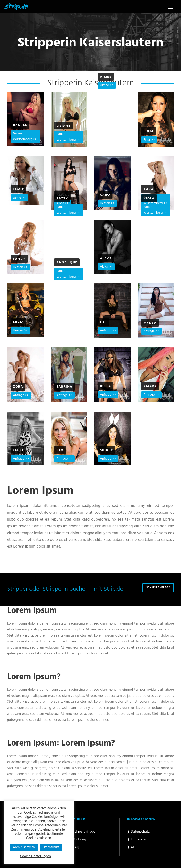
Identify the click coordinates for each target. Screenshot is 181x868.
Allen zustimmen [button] (24, 847)
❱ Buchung (77, 840)
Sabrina (65, 387)
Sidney (107, 450)
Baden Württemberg (23, 136)
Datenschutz (51, 847)
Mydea (150, 323)
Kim (60, 450)
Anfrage (106, 331)
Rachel (20, 125)
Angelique (67, 263)
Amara (150, 386)
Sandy (19, 259)
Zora (18, 387)
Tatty (62, 199)
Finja (149, 131)
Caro (105, 195)
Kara (149, 189)
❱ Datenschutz (138, 832)
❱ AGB (132, 847)
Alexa (106, 259)
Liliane (64, 126)
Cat (103, 322)
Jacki (18, 450)
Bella (105, 386)
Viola (149, 199)
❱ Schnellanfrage (82, 832)
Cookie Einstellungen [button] (35, 856)
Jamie (19, 189)
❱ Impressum (137, 840)
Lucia (18, 322)
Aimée (106, 77)
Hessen (105, 203)
